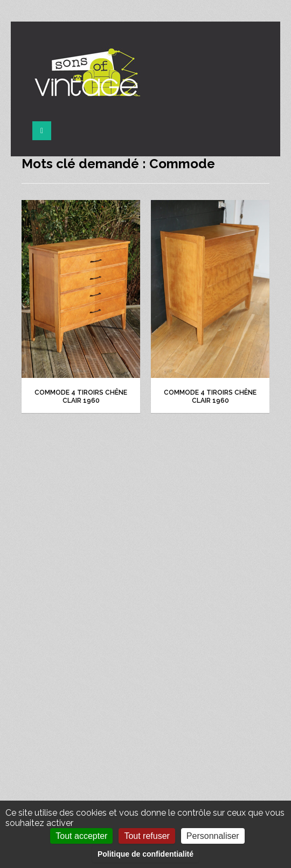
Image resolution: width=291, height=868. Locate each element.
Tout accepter (81, 836)
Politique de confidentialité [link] (145, 854)
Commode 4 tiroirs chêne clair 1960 (81, 397)
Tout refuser (147, 836)
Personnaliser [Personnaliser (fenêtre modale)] (213, 836)
